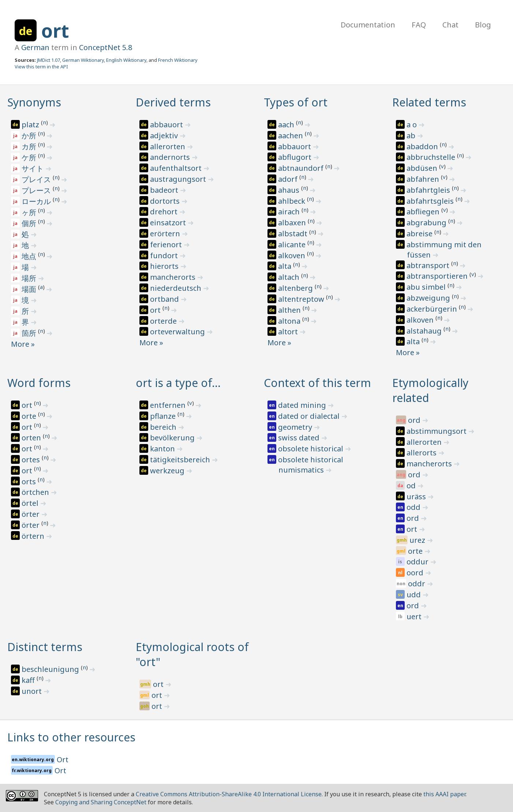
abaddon (423, 146)
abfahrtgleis (429, 190)
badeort (165, 190)
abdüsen (423, 168)
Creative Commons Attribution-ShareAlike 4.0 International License (229, 794)
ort (55, 31)
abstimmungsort (437, 431)
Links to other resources (71, 737)
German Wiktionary (83, 60)
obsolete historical (312, 449)
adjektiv (165, 136)
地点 (30, 256)
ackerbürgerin (433, 309)
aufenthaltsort (177, 168)
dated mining (303, 405)
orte (30, 416)
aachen (291, 136)
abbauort (167, 125)
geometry (296, 427)
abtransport (429, 265)
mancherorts (174, 277)
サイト (33, 168)
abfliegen (424, 212)
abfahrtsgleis (431, 201)
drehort (165, 212)
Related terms (429, 102)
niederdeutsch (177, 288)
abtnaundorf (302, 168)
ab (412, 136)
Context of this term (317, 383)
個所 (30, 223)
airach (290, 212)
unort (33, 691)
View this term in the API (41, 67)
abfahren (424, 179)
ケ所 (30, 157)
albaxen (293, 223)
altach (290, 277)
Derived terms (173, 102)
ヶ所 (30, 212)
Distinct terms (45, 647)
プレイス (37, 179)
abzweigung (429, 298)
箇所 (30, 333)
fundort (165, 255)
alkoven (293, 255)
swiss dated (300, 438)
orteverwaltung (178, 332)
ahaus (290, 190)
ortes (32, 460)
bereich (164, 427)
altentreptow (302, 299)
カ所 (30, 146)
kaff (29, 680)
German (35, 47)
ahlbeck (293, 201)
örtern (34, 536)
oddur (418, 562)
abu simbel (427, 287)
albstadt (294, 234)
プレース (37, 190)
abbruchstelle (432, 157)
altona (290, 321)
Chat (450, 25)
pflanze (164, 416)
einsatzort (169, 223)
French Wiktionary (178, 60)
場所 (30, 278)
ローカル (37, 201)
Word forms (39, 383)
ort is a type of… (178, 383)
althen (290, 310)
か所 (30, 136)
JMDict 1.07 (48, 60)
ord (415, 420)
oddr (417, 584)
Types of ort (296, 102)
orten (32, 438)
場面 (30, 289)
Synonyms (34, 102)
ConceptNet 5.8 (106, 47)
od (412, 486)
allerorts (422, 453)
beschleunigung (51, 669)
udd (415, 595)
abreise (420, 234)
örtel (31, 503)
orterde (164, 321)
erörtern (166, 234)
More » (23, 344)
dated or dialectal (310, 416)
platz (31, 125)
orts (30, 482)
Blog (483, 25)
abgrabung (427, 223)
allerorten (168, 146)
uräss (417, 497)
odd (414, 507)
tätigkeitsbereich (181, 460)
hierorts (165, 266)
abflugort (296, 157)
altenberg (296, 288)
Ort (63, 760)
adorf (289, 179)
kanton (163, 449)
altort (289, 332)
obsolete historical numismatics (311, 465)
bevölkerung (173, 438)
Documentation (368, 25)
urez (418, 540)
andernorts (171, 157)
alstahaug (425, 331)
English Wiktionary (126, 60)
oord (416, 573)
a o (413, 125)
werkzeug (168, 471)
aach (287, 125)
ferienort (167, 245)
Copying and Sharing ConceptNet (101, 802)
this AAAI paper (444, 794)
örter (31, 514)
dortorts (166, 201)
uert (415, 616)
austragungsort (179, 179)
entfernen (169, 405)
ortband (165, 299)
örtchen (36, 492)
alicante (293, 245)
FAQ (419, 25)
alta (286, 266)
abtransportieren (438, 276)
